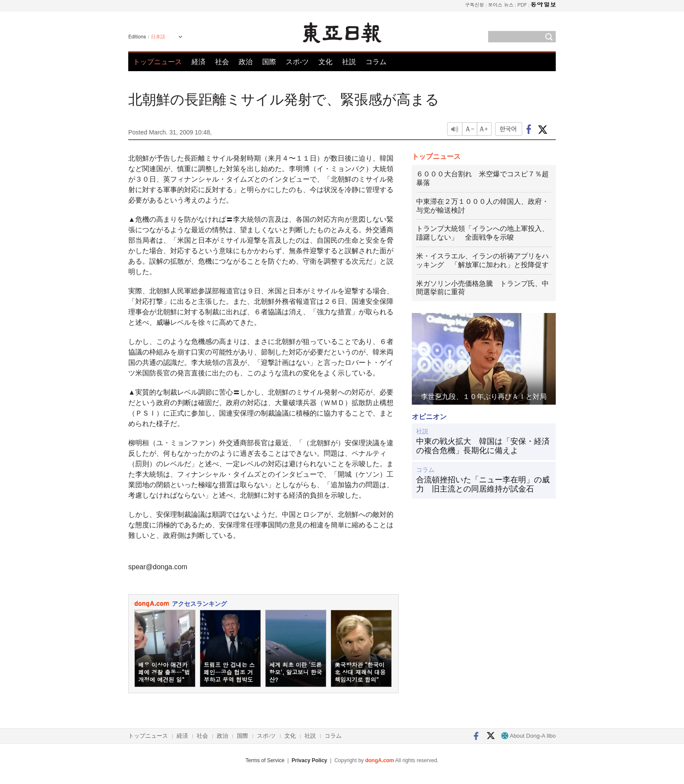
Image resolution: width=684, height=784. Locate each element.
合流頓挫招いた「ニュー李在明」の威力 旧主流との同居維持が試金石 (483, 485)
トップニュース (157, 62)
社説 (349, 62)
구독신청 (475, 5)
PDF (522, 5)
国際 (269, 62)
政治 (246, 62)
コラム (376, 62)
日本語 (158, 37)
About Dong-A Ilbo (528, 736)
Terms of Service (265, 760)
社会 (222, 62)
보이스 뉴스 (501, 5)
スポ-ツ (297, 62)
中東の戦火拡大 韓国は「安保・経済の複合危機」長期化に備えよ (483, 446)
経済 (198, 62)
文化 (325, 62)
